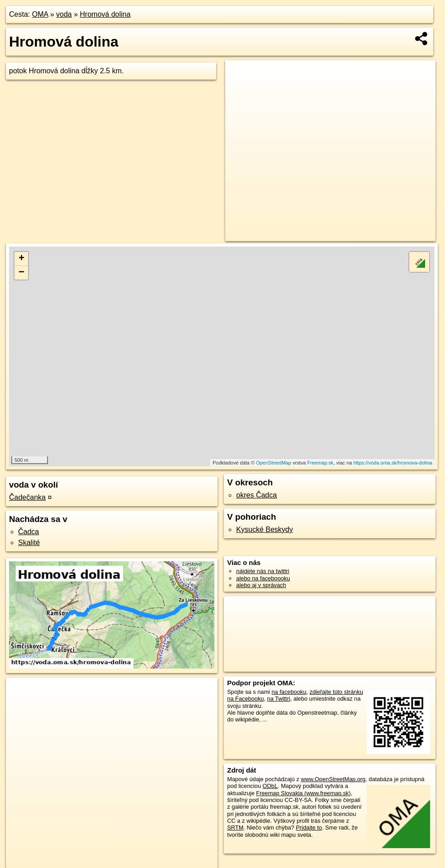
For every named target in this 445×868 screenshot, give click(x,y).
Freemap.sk (320, 463)
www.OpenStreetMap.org (333, 779)
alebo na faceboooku (263, 578)
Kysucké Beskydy (264, 529)
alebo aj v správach (261, 585)
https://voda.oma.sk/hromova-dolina (393, 463)
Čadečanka (27, 497)
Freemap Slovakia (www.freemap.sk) (303, 793)
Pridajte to (309, 828)
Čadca (28, 532)
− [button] (21, 273)
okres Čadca (256, 495)
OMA (40, 14)
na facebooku (289, 692)
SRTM (235, 828)
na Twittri (279, 699)
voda (64, 14)
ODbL (270, 786)
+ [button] (21, 259)
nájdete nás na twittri (263, 571)
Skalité (29, 543)
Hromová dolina (105, 14)
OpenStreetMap (274, 463)
